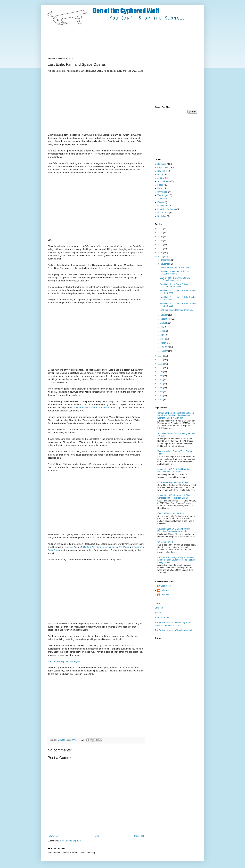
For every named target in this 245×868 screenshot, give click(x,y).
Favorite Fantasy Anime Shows (171, 513)
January (164, 351)
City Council (163, 168)
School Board (164, 181)
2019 (161, 241)
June (163, 331)
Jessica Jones (106, 268)
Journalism (162, 199)
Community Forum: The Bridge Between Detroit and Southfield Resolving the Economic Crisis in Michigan (176, 415)
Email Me (159, 608)
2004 (161, 396)
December (165, 260)
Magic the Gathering (167, 209)
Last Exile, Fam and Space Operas (176, 267)
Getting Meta (163, 206)
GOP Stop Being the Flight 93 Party (173, 482)
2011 (161, 368)
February (165, 347)
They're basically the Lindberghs (64, 661)
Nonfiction (162, 216)
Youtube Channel (163, 618)
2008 (161, 380)
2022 (161, 233)
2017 (161, 249)
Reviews (161, 171)
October (164, 315)
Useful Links (163, 213)
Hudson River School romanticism (93, 408)
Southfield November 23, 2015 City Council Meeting (176, 273)
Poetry (160, 175)
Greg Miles (62, 740)
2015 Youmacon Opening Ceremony (176, 310)
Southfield (162, 164)
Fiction (160, 185)
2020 (161, 237)
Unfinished (162, 192)
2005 (161, 392)
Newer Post (54, 836)
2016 (161, 253)
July (163, 327)
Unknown (165, 590)
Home (97, 836)
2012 (161, 364)
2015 (161, 256)
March (164, 343)
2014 (161, 356)
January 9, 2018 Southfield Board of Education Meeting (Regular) (174, 470)
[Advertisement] (110, 44)
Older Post (139, 836)
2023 (161, 229)
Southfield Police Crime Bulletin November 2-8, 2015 (174, 286)
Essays (161, 202)
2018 (161, 245)
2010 (161, 372)
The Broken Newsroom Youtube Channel (173, 630)
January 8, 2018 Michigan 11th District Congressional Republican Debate (175, 497)
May (163, 335)
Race (160, 188)
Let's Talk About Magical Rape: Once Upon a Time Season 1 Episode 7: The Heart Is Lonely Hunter (177, 560)
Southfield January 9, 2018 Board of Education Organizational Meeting (174, 530)
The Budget (163, 195)
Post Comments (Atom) (71, 841)
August (164, 323)
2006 (161, 388)
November (165, 264)
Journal (161, 178)
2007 (161, 384)
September (166, 319)
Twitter (158, 613)
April (163, 339)
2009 (161, 376)
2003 (161, 400)
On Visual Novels (165, 542)
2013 (161, 360)
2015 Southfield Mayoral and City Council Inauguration (175, 279)
